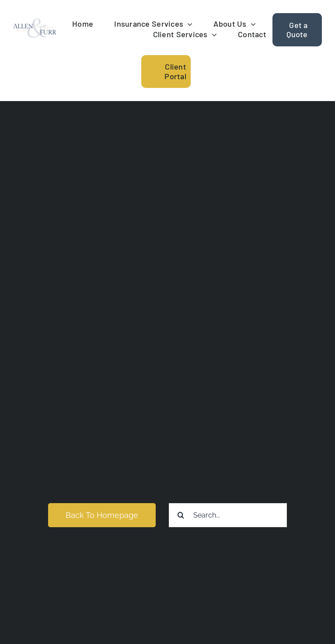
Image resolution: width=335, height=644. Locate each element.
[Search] (181, 515)
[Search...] (228, 515)
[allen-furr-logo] (35, 22)
